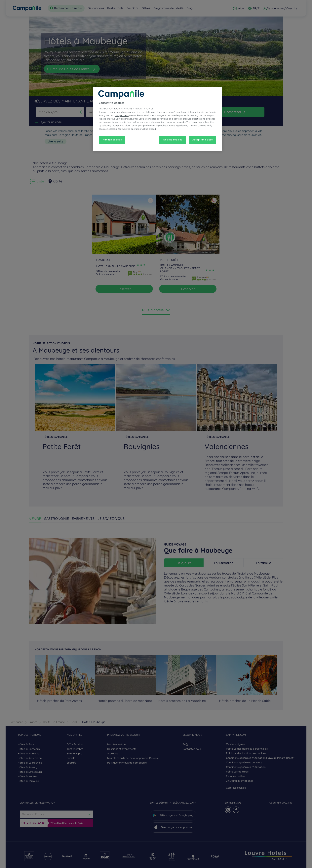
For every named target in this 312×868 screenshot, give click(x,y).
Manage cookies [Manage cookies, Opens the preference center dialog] (112, 140)
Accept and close (203, 140)
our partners (122, 115)
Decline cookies (173, 140)
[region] (157, 119)
